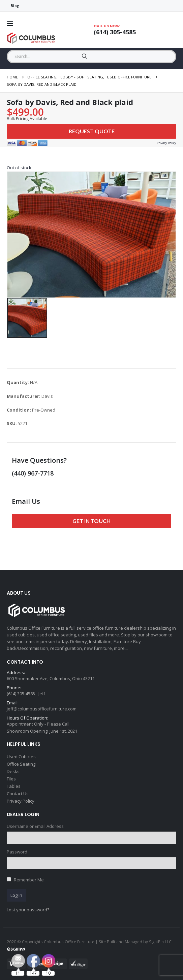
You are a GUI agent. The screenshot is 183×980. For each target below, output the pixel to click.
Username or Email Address (35, 826)
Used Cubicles (21, 757)
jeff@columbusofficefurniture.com (42, 709)
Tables (14, 786)
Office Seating (21, 764)
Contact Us (18, 794)
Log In (16, 895)
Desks (13, 771)
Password (17, 852)
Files (11, 779)
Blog (15, 6)
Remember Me (29, 880)
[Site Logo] (32, 38)
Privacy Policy (21, 801)
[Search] (84, 57)
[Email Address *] (138, 921)
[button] (12, 24)
